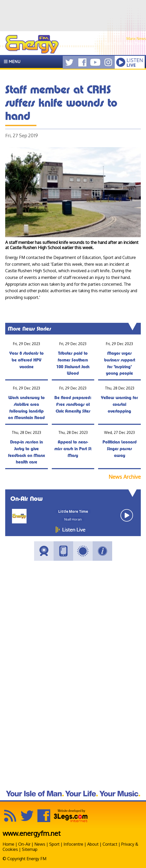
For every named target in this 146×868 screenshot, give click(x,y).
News (40, 844)
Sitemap (30, 849)
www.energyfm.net (32, 833)
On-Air (24, 844)
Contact (110, 844)
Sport (54, 844)
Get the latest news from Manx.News (111, 43)
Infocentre (73, 844)
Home (8, 844)
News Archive (125, 477)
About (93, 844)
